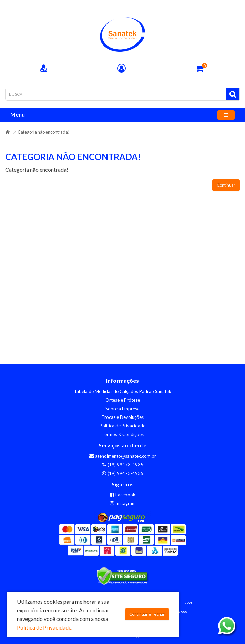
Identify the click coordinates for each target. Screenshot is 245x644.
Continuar (226, 185)
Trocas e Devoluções (123, 417)
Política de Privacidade (122, 426)
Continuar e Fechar (147, 614)
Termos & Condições (123, 434)
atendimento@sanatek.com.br (123, 456)
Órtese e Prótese (123, 400)
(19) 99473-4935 (122, 465)
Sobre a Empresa (122, 409)
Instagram (123, 503)
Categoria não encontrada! (44, 132)
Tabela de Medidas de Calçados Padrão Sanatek (123, 391)
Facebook (122, 495)
